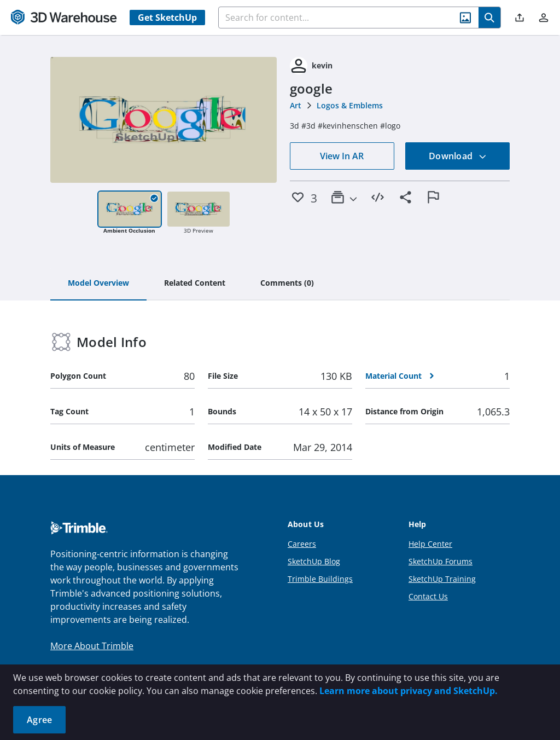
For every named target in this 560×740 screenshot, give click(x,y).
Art (296, 105)
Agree (39, 720)
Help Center (430, 544)
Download (458, 156)
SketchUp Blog (314, 561)
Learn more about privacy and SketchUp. (409, 691)
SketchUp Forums (441, 561)
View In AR (342, 156)
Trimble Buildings (320, 579)
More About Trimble (92, 646)
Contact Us (428, 596)
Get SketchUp (167, 18)
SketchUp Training (442, 579)
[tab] (98, 284)
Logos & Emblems (350, 105)
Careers (302, 544)
